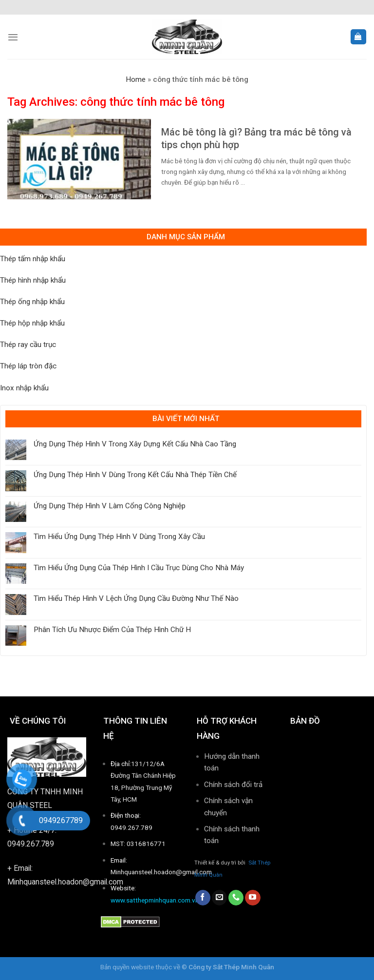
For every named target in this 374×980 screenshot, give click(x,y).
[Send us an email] (219, 898)
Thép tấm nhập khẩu (33, 259)
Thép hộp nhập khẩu (32, 323)
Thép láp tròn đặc (28, 366)
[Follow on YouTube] (252, 898)
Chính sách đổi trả (233, 785)
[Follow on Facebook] (203, 898)
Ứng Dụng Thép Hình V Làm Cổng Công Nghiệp (110, 506)
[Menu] (13, 37)
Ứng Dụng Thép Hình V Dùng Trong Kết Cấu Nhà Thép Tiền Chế (135, 475)
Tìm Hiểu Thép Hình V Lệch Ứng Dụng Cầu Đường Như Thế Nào (136, 598)
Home (136, 79)
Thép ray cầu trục (28, 345)
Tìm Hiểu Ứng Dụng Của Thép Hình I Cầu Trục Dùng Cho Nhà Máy (139, 568)
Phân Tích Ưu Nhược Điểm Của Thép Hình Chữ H (112, 630)
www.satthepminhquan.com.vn (155, 900)
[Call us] (236, 898)
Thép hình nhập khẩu (33, 280)
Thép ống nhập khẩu (32, 302)
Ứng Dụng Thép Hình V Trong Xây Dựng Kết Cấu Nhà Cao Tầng (135, 444)
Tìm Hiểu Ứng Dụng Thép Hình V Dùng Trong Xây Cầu (119, 537)
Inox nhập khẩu (24, 388)
